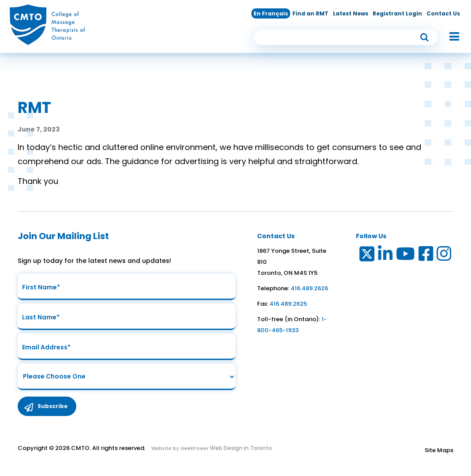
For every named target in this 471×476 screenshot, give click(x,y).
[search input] (346, 37)
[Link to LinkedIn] (386, 256)
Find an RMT (310, 13)
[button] (450, 37)
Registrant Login (397, 13)
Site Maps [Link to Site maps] (439, 450)
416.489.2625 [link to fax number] (288, 304)
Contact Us (443, 13)
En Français (271, 13)
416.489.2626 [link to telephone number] (309, 288)
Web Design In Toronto (240, 448)
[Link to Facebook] (426, 256)
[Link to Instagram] (444, 256)
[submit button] (425, 37)
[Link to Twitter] (366, 256)
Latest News (351, 13)
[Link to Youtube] (406, 256)
